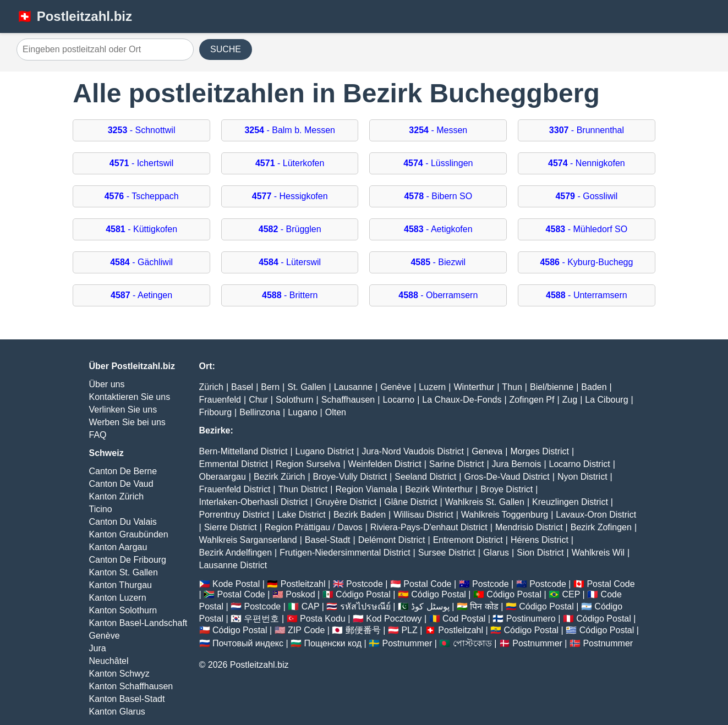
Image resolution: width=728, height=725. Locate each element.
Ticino (101, 509)
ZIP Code (306, 630)
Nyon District (582, 477)
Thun (512, 387)
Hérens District (540, 540)
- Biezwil (438, 262)
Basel (242, 387)
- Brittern (290, 295)
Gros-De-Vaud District (507, 477)
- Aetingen (141, 295)
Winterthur (474, 387)
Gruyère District (346, 502)
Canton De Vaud (121, 484)
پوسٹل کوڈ (430, 606)
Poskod (300, 594)
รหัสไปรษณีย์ (365, 606)
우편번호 (261, 619)
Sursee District (447, 553)
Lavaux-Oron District (596, 515)
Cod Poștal (464, 619)
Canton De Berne (123, 471)
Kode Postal (236, 584)
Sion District (540, 553)
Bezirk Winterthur (439, 489)
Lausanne (353, 387)
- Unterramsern (587, 295)
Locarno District (580, 464)
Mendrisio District (529, 527)
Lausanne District (233, 565)
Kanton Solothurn (123, 610)
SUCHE (226, 49)
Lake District (302, 515)
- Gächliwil (141, 262)
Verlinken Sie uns (123, 410)
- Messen (438, 130)
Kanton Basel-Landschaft (138, 623)
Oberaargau (223, 477)
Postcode (365, 584)
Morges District (540, 451)
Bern (270, 387)
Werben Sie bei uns (127, 422)
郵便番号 (363, 630)
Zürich (211, 387)
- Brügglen (290, 229)
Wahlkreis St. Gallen (485, 502)
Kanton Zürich (117, 496)
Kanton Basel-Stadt (127, 699)
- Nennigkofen (587, 163)
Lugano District (325, 451)
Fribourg (216, 412)
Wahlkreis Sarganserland (248, 540)
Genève (105, 636)
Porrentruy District (234, 515)
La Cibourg (606, 400)
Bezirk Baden (360, 515)
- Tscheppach (142, 196)
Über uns (107, 384)
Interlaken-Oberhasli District (253, 502)
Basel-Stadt (328, 540)
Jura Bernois (517, 464)
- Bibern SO (438, 196)
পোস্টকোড (472, 643)
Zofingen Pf (532, 400)
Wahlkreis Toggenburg (505, 515)
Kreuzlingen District (570, 502)
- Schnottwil (142, 130)
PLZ (409, 630)
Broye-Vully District (350, 477)
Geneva (487, 451)
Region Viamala (366, 489)
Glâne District (410, 502)
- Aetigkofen (438, 229)
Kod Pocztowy (394, 619)
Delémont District (392, 540)
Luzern (432, 387)
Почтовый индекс (248, 643)
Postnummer (407, 643)
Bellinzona (260, 412)
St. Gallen (306, 387)
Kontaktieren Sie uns (130, 397)
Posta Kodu (323, 619)
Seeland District (425, 477)
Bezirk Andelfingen (236, 553)
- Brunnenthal (587, 130)
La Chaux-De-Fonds (462, 400)
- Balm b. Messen (290, 130)
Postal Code (427, 584)
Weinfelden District (385, 464)
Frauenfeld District (235, 489)
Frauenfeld (220, 400)
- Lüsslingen (438, 163)
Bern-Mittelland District (243, 451)
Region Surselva (308, 464)
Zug (570, 400)
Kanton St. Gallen (124, 572)
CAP (311, 606)
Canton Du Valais (123, 522)
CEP (571, 594)
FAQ (98, 435)
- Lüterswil (290, 262)
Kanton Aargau (118, 547)
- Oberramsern (438, 295)
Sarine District (457, 464)
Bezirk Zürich (279, 477)
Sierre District (231, 527)
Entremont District (468, 540)
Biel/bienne (552, 387)
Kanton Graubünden (129, 534)
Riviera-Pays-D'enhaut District (429, 527)
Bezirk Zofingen (601, 527)
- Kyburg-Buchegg (586, 262)
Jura (98, 648)
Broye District (507, 489)
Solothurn (295, 400)
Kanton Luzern (118, 598)
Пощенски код (333, 643)
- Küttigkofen (141, 229)
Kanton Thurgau (121, 585)
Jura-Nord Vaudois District (413, 451)
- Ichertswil (142, 163)
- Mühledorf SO (587, 229)
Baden (594, 387)
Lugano (302, 412)
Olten (336, 412)
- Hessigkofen (290, 196)
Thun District (303, 489)
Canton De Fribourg (128, 560)
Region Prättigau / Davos (314, 527)
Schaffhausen (348, 400)
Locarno (398, 400)
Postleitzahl (303, 584)
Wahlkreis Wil (598, 553)
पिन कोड (484, 606)
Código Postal (363, 594)
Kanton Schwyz (119, 674)
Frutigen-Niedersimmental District (345, 553)
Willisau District (423, 515)
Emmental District (234, 464)
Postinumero (531, 619)
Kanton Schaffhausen (131, 686)
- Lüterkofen (290, 163)
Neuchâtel (109, 661)
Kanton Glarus (117, 712)
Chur (258, 400)
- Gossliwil (586, 196)
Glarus (496, 553)
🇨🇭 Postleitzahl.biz (74, 16)
